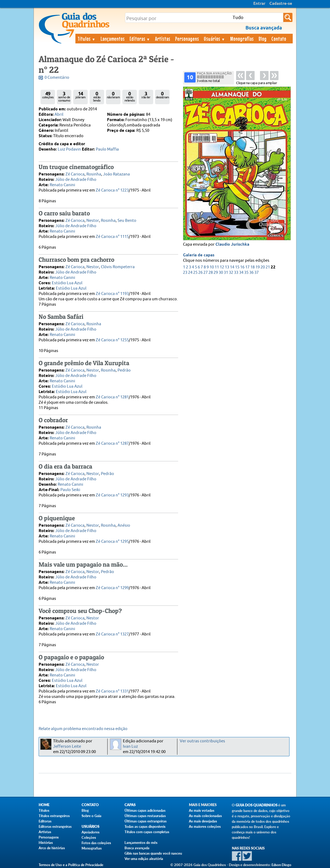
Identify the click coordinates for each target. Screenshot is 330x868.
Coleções (89, 837)
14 (232, 267)
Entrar (259, 4)
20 (263, 267)
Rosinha (94, 174)
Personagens (187, 39)
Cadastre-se (281, 4)
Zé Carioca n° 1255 (112, 340)
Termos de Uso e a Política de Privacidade (71, 865)
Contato (279, 39)
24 (190, 273)
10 (212, 267)
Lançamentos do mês (141, 843)
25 (195, 273)
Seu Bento (127, 221)
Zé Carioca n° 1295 (112, 542)
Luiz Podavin (69, 149)
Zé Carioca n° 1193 (112, 294)
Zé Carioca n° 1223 (112, 190)
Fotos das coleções (96, 843)
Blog (263, 39)
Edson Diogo (281, 865)
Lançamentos (113, 39)
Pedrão (124, 370)
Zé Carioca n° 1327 (112, 634)
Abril (59, 115)
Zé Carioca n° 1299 (112, 588)
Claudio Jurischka (232, 245)
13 (227, 267)
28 (211, 273)
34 (241, 273)
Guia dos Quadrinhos (256, 805)
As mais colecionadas (205, 816)
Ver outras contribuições (202, 741)
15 (237, 267)
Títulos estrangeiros (54, 816)
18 (252, 267)
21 (268, 267)
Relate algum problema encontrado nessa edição (83, 729)
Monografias (242, 39)
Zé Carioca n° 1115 (112, 237)
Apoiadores (91, 832)
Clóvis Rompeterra (118, 267)
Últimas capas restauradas (145, 816)
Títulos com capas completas (147, 832)
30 (221, 273)
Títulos (87, 39)
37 (256, 273)
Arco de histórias (52, 848)
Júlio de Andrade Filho (76, 180)
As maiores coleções (205, 826)
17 (247, 267)
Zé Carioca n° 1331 (112, 691)
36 (251, 273)
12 (222, 267)
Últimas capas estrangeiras (146, 821)
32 (231, 273)
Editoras (140, 39)
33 (236, 273)
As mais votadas (202, 810)
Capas (130, 805)
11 (217, 267)
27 (206, 273)
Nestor (93, 221)
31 (226, 273)
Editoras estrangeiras (55, 826)
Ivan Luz (130, 747)
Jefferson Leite (67, 747)
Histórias (46, 843)
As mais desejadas (203, 821)
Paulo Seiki (70, 490)
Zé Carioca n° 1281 (112, 397)
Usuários (215, 39)
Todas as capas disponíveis (145, 826)
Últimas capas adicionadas (145, 810)
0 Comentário (57, 78)
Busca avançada (137, 848)
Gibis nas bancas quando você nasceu (153, 853)
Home (44, 805)
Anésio (124, 525)
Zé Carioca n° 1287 (112, 444)
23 (185, 273)
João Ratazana (116, 174)
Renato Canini (62, 185)
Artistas (163, 39)
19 (258, 267)
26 (200, 273)
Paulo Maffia (107, 149)
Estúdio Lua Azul (67, 283)
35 (246, 273)
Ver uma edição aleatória (144, 859)
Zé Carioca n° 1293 (112, 495)
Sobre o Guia (91, 816)
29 (216, 273)
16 (242, 267)
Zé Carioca (75, 174)
